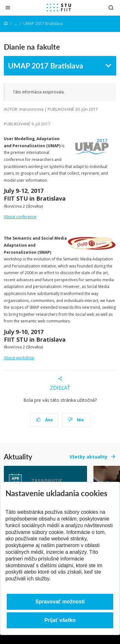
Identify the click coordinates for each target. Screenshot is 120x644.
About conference (20, 217)
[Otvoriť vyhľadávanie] (111, 8)
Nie (76, 420)
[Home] (6, 24)
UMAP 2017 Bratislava (46, 65)
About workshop (19, 358)
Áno (44, 420)
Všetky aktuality (88, 457)
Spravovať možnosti (60, 602)
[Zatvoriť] (8, 8)
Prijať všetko (60, 620)
